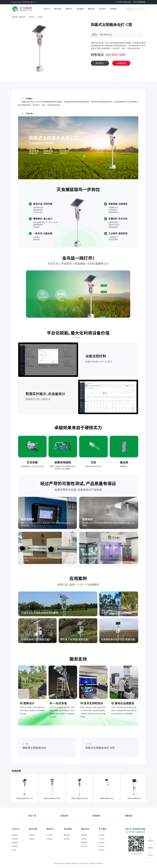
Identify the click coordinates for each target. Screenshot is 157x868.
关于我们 (102, 9)
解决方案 (58, 9)
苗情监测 (15, 843)
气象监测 (15, 839)
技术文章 (84, 846)
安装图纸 (84, 839)
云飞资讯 (49, 835)
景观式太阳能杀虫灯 (134, 798)
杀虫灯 (40, 17)
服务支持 (91, 9)
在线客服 (121, 63)
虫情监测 (15, 835)
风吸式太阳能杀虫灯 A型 (79, 798)
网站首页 (22, 17)
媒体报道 (67, 839)
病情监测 (15, 846)
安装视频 (84, 843)
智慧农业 (32, 835)
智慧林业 (32, 839)
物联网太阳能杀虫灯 (107, 798)
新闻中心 (69, 9)
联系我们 (114, 9)
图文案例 (67, 835)
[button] (150, 846)
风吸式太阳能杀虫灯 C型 (25, 798)
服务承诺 (84, 835)
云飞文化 (101, 839)
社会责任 (101, 843)
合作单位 (101, 846)
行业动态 (49, 839)
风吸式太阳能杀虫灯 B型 (52, 798)
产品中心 (47, 9)
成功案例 (80, 9)
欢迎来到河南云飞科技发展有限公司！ (24, 2)
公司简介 (101, 835)
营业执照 (82, 864)
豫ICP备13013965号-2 (97, 864)
